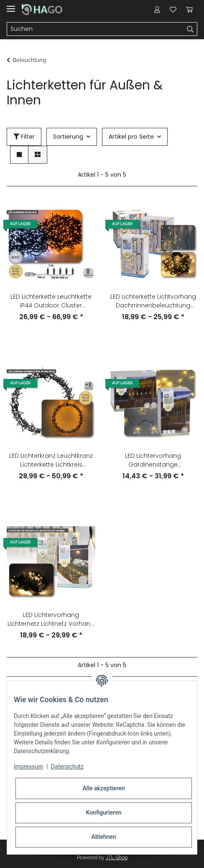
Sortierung (68, 137)
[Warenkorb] (189, 9)
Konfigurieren (103, 812)
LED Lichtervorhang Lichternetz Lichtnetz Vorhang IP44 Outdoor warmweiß (51, 619)
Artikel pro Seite (131, 137)
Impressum (28, 766)
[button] (157, 9)
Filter (24, 137)
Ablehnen (103, 837)
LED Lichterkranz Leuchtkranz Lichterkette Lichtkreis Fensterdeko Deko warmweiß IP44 (51, 460)
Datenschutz (67, 766)
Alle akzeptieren (103, 788)
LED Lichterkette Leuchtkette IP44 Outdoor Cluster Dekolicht (51, 301)
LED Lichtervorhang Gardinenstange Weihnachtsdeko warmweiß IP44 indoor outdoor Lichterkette (153, 460)
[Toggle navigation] (11, 5)
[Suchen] (95, 29)
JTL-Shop (117, 858)
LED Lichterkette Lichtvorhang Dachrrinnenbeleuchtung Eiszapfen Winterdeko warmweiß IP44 (153, 301)
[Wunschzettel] (173, 9)
